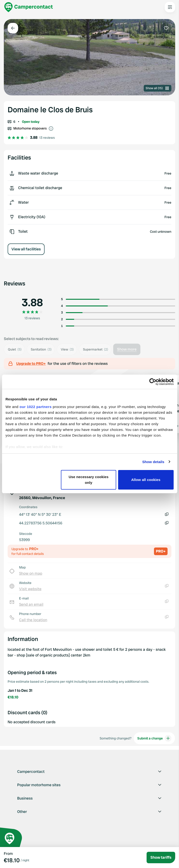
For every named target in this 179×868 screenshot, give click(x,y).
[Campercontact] (29, 7)
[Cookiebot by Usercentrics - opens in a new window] (153, 382)
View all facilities (26, 249)
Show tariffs (161, 857)
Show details (153, 462)
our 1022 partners (36, 407)
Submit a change (154, 738)
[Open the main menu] (170, 7)
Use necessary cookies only (89, 480)
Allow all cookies (146, 480)
